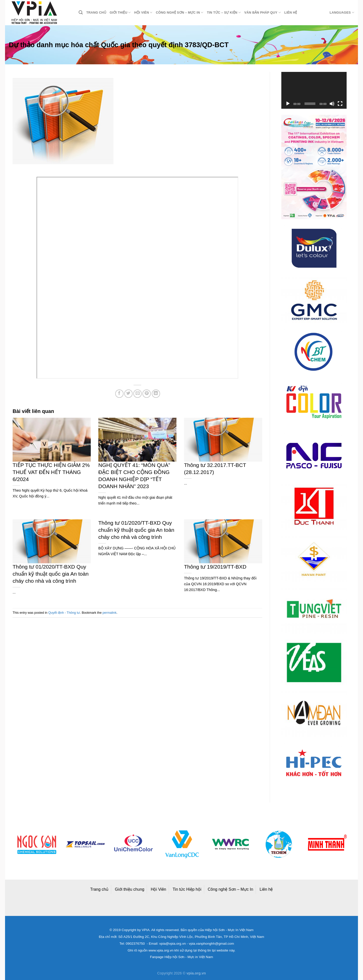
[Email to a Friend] (138, 394)
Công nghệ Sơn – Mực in (179, 12)
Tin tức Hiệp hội (187, 889)
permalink (110, 613)
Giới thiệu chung (130, 889)
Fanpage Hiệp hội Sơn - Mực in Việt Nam (181, 957)
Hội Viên (158, 889)
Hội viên (143, 12)
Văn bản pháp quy (263, 12)
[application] (314, 90)
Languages (342, 12)
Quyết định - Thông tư (64, 613)
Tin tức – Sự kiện (224, 12)
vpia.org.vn (196, 973)
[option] (38, 844)
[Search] (81, 12)
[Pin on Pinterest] (147, 394)
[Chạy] (288, 104)
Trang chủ (96, 12)
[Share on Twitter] (128, 394)
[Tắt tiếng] (332, 104)
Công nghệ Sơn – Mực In (230, 889)
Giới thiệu (120, 12)
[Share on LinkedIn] (156, 394)
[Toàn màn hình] (340, 104)
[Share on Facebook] (119, 394)
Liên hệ (291, 12)
